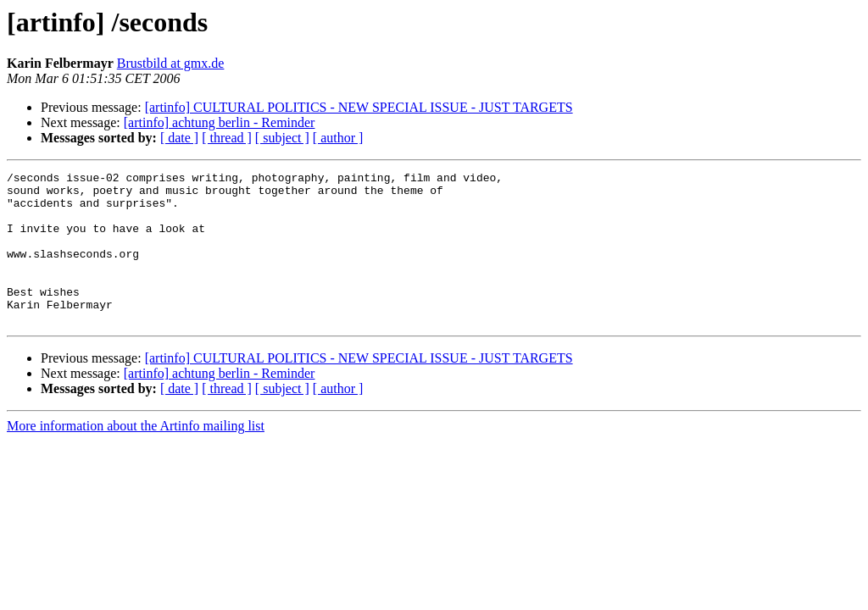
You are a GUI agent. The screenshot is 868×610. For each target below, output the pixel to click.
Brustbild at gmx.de (171, 63)
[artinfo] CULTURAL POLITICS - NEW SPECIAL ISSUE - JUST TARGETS (359, 107)
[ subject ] (282, 138)
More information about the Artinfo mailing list (136, 456)
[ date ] (179, 138)
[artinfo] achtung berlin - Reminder (220, 122)
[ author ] (338, 138)
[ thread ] (227, 138)
